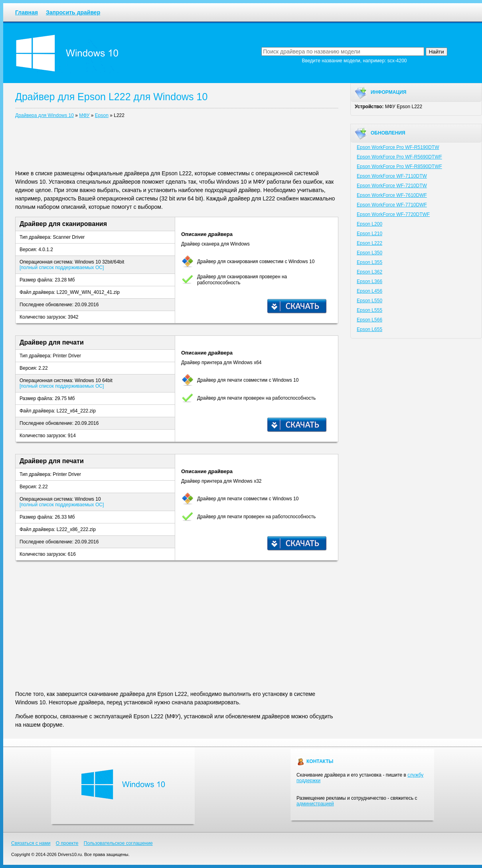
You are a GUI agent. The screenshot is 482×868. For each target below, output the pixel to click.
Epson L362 (369, 272)
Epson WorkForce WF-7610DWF (392, 195)
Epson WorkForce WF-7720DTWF (393, 214)
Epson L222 (369, 243)
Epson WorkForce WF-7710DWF (392, 205)
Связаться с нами (31, 843)
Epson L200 (369, 224)
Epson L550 (369, 301)
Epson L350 (369, 253)
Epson (102, 115)
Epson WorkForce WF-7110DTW (392, 176)
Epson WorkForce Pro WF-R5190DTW (398, 147)
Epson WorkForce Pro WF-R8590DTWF (399, 166)
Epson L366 (369, 281)
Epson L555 (369, 310)
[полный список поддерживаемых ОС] (62, 268)
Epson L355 (369, 262)
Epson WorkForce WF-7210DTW (392, 186)
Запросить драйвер (73, 12)
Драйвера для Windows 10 (44, 115)
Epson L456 (369, 291)
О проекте (67, 843)
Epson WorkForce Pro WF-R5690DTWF (399, 157)
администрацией (315, 804)
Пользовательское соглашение (118, 843)
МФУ (84, 115)
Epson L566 (369, 320)
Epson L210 (369, 234)
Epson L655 (369, 329)
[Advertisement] (177, 146)
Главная (27, 12)
